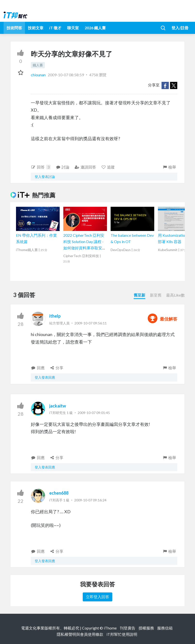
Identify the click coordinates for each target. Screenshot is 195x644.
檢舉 (169, 167)
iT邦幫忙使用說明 (122, 634)
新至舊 (156, 295)
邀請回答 (85, 167)
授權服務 (146, 628)
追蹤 (108, 167)
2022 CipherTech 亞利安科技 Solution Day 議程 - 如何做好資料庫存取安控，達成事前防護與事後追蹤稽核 (85, 248)
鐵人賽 (38, 65)
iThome (110, 628)
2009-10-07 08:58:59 (66, 75)
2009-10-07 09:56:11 (91, 323)
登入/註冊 (180, 28)
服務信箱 (165, 628)
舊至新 (139, 295)
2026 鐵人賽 (95, 28)
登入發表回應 (45, 377)
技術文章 (36, 28)
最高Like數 (175, 295)
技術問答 (14, 28)
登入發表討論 (45, 177)
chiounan (39, 75)
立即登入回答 (97, 597)
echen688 (59, 493)
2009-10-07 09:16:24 (90, 500)
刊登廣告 (128, 628)
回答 (41, 167)
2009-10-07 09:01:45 (94, 413)
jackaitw (58, 406)
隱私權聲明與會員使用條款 (80, 634)
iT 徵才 (55, 28)
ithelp (55, 316)
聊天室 (73, 28)
